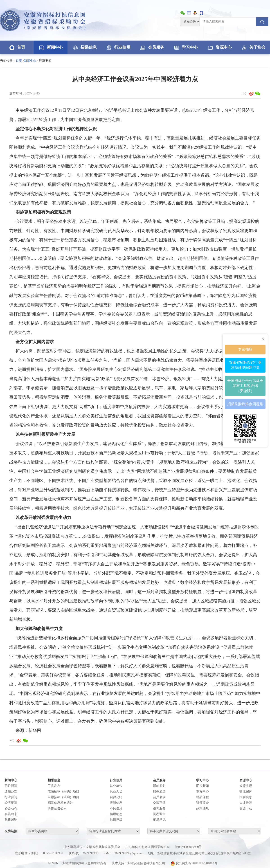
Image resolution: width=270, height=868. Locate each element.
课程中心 (202, 791)
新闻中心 (51, 47)
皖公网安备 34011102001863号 (194, 863)
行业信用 (118, 47)
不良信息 (116, 808)
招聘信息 (246, 797)
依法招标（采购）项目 (63, 791)
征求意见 (159, 820)
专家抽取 (245, 349)
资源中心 (219, 47)
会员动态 (11, 814)
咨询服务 (159, 808)
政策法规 (202, 808)
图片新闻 (11, 786)
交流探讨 (246, 791)
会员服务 (152, 47)
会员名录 (159, 797)
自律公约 (116, 797)
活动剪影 (159, 786)
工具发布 (54, 786)
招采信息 (84, 47)
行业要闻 (11, 797)
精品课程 (202, 797)
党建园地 (11, 820)
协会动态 (11, 808)
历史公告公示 (57, 808)
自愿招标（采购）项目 (63, 797)
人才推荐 (246, 803)
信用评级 (116, 820)
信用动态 (116, 814)
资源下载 (246, 808)
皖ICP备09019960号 (189, 847)
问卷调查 (159, 814)
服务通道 (159, 791)
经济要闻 (11, 803)
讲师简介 (202, 803)
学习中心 (186, 47)
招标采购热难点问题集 (245, 404)
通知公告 (11, 791)
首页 (17, 47)
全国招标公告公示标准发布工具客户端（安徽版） (245, 386)
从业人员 (116, 791)
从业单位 (116, 786)
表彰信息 (116, 803)
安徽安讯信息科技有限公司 (146, 863)
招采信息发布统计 (60, 803)
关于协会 (253, 47)
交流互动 (159, 803)
